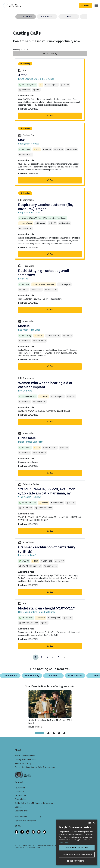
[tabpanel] (50, 709)
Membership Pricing (23, 763)
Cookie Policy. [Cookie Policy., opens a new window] (64, 842)
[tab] (39, 733)
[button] (77, 861)
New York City (32, 676)
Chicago (53, 676)
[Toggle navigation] (95, 5)
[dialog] (77, 842)
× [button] (94, 823)
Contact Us (20, 792)
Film (69, 17)
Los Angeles (10, 676)
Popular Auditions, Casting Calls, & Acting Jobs (35, 767)
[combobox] (90, 823)
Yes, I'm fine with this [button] (77, 848)
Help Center (20, 788)
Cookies (18, 807)
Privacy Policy (21, 799)
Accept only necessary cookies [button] (77, 855)
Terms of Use (20, 795)
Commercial (47, 17)
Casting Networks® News (26, 760)
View (50, 116)
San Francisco (75, 676)
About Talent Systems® (25, 756)
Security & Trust (22, 811)
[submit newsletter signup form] (39, 817)
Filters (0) (50, 54)
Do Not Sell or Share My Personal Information (34, 803)
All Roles (26, 17)
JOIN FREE (86, 5)
